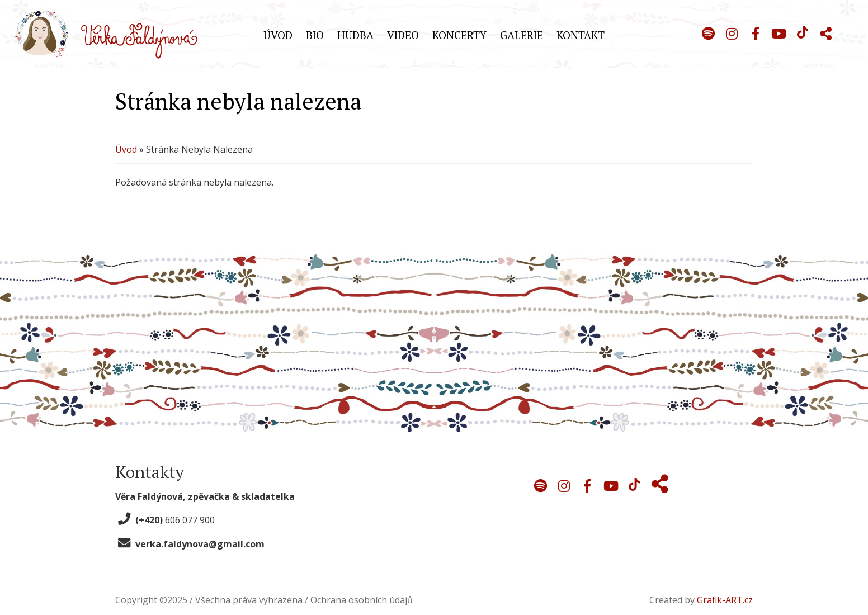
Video (403, 35)
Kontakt (581, 35)
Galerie (522, 35)
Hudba (355, 35)
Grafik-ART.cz (725, 600)
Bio (315, 35)
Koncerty (459, 35)
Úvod (278, 35)
